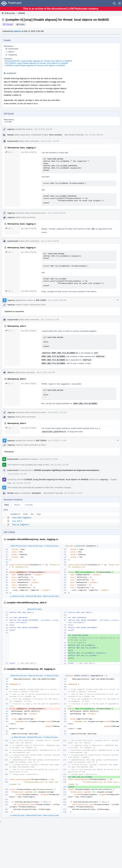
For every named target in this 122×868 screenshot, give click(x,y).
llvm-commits (56, 135)
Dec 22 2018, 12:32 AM (57, 412)
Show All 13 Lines (34, 609)
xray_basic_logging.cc (22, 517)
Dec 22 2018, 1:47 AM (49, 459)
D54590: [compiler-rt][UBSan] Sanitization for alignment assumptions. (67, 470)
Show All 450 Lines (34, 596)
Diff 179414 (41, 440)
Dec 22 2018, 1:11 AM (57, 441)
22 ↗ (9, 331)
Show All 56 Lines (34, 737)
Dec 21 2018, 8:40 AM (50, 241)
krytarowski (13, 49)
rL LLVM (8, 122)
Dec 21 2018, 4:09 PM (46, 372)
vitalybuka (13, 55)
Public (22, 24)
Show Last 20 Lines (51, 596)
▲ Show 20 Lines (17, 596)
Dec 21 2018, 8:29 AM (57, 213)
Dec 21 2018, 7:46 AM (50, 141)
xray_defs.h (17, 521)
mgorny (17, 31)
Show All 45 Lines (35, 676)
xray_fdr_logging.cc (21, 524)
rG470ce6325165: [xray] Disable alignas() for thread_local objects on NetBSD (38, 61)
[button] (120, 3)
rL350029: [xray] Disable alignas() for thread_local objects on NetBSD (35, 65)
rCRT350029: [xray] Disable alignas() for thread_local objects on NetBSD (36, 63)
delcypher (36, 493)
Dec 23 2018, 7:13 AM (21, 483)
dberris (11, 52)
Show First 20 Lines (19, 546)
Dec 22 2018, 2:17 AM (17, 474)
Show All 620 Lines (34, 815)
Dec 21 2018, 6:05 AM (43, 129)
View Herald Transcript (74, 135)
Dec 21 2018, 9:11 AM (50, 320)
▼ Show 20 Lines (51, 546)
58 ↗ (9, 152)
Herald (10, 135)
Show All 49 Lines (35, 546)
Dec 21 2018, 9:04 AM (57, 300)
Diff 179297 (41, 300)
